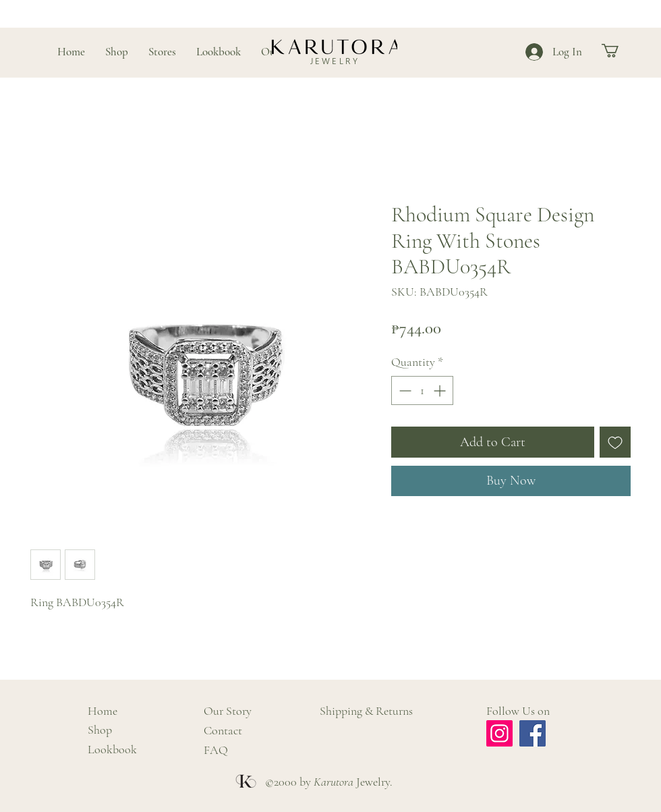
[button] (618, 51)
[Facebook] (533, 733)
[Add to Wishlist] (615, 442)
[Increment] (441, 390)
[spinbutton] (422, 390)
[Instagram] (499, 733)
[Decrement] (404, 390)
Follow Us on (518, 711)
